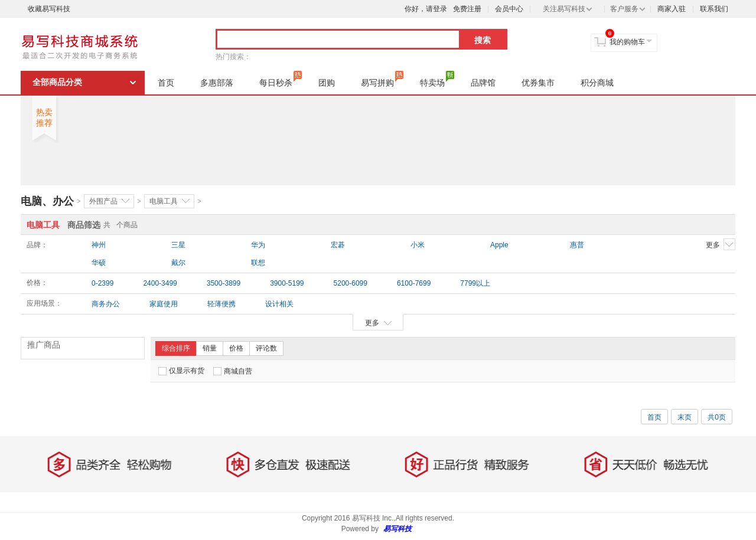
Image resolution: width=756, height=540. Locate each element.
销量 (210, 348)
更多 (721, 244)
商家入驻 (672, 9)
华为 (258, 245)
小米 (418, 245)
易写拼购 (382, 79)
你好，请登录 (426, 9)
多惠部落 (217, 83)
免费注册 (467, 9)
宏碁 (338, 245)
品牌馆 (483, 83)
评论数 (266, 348)
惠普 (577, 245)
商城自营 (233, 371)
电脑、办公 (47, 201)
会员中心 (509, 9)
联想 (258, 263)
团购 (327, 83)
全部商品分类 (57, 82)
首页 (166, 83)
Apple (499, 245)
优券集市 (538, 83)
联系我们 (714, 9)
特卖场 (437, 79)
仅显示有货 (181, 371)
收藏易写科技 (49, 9)
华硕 (99, 263)
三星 (178, 245)
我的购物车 (627, 42)
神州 (99, 245)
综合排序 (176, 348)
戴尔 (178, 263)
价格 (236, 348)
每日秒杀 (281, 79)
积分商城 (597, 83)
